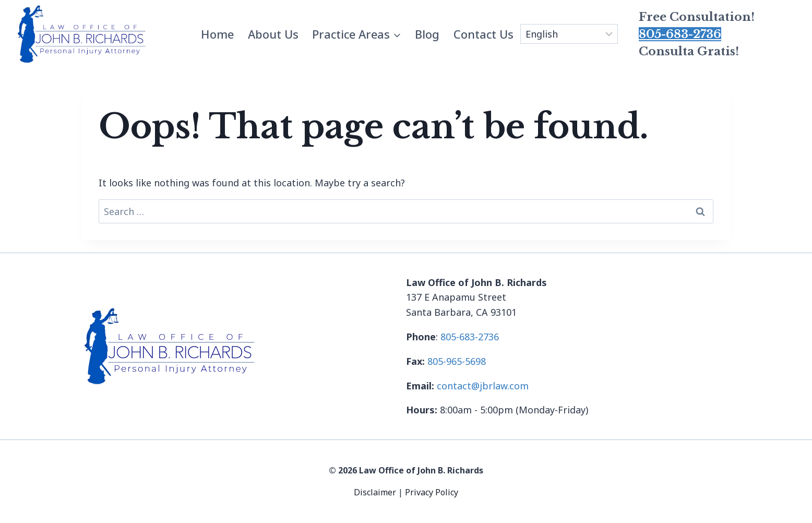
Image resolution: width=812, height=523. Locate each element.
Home (217, 34)
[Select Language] (569, 34)
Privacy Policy (432, 492)
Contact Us (483, 34)
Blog (427, 34)
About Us (273, 34)
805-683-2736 (680, 34)
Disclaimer (376, 492)
